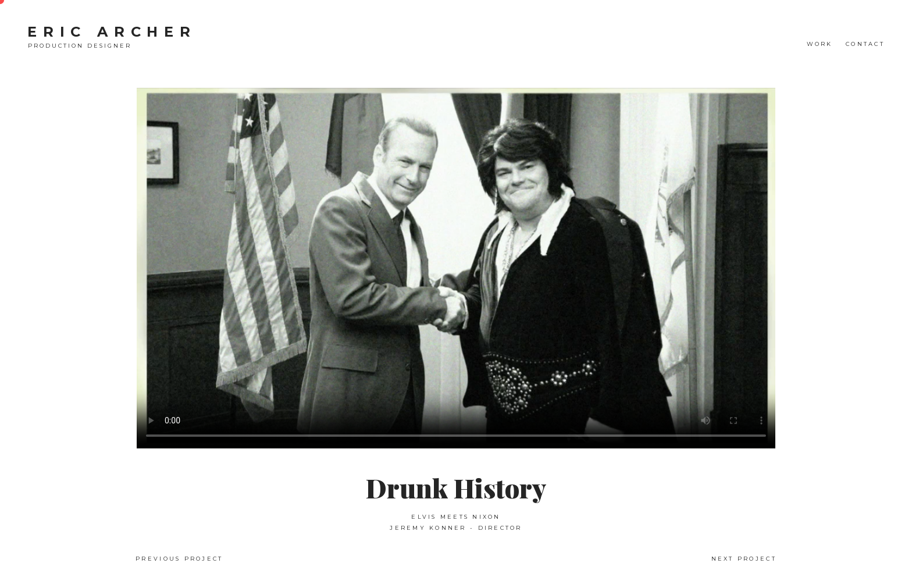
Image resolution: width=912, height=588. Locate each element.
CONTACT (865, 44)
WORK (820, 44)
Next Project (744, 559)
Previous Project (179, 559)
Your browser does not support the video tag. (456, 268)
